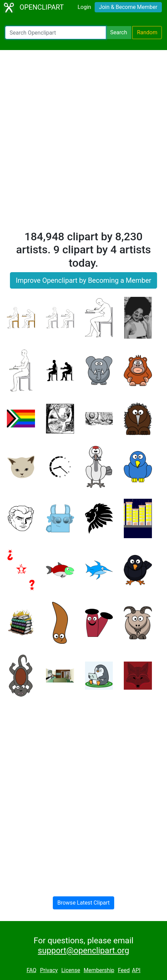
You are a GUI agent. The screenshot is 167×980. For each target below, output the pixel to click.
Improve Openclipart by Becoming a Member (83, 280)
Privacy (49, 970)
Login (84, 7)
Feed (124, 970)
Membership (99, 970)
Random (147, 32)
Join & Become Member (128, 7)
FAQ (31, 970)
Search (118, 32)
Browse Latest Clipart (83, 903)
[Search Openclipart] (56, 33)
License (71, 970)
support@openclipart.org (83, 951)
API (136, 970)
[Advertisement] (83, 143)
